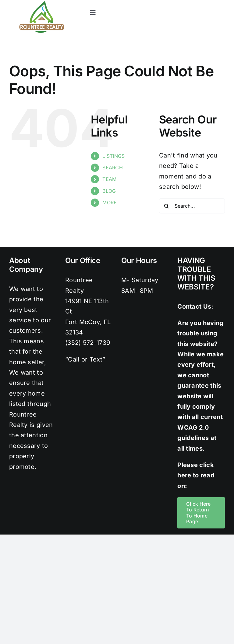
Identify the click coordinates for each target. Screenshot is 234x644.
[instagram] (197, 3)
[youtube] (222, 3)
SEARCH (113, 168)
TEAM (109, 179)
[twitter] (185, 3)
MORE (110, 203)
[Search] (167, 206)
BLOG (109, 191)
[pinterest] (209, 3)
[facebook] (172, 3)
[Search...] (192, 206)
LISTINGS (113, 156)
